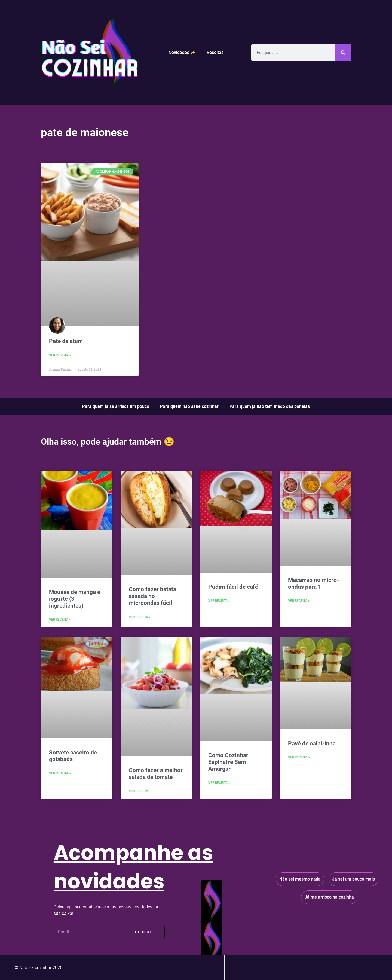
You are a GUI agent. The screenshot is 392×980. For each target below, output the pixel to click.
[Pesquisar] (343, 53)
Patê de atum (66, 341)
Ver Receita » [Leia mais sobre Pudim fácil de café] (219, 601)
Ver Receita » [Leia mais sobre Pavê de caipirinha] (299, 757)
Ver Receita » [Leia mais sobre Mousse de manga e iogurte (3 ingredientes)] (60, 620)
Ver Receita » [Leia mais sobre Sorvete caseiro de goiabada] (60, 773)
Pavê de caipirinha (312, 744)
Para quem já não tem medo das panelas (270, 406)
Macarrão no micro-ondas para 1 (313, 583)
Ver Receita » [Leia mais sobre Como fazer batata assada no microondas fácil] (140, 617)
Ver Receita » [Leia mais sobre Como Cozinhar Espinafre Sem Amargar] (219, 783)
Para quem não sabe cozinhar (189, 406)
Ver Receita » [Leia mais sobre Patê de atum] (60, 355)
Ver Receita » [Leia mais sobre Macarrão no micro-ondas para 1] (299, 601)
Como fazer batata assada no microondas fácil (152, 596)
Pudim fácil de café (233, 587)
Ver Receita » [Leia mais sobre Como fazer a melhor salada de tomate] (140, 791)
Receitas (215, 52)
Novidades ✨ (182, 52)
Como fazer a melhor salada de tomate (156, 774)
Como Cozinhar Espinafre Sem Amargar (228, 762)
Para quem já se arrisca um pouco (116, 406)
